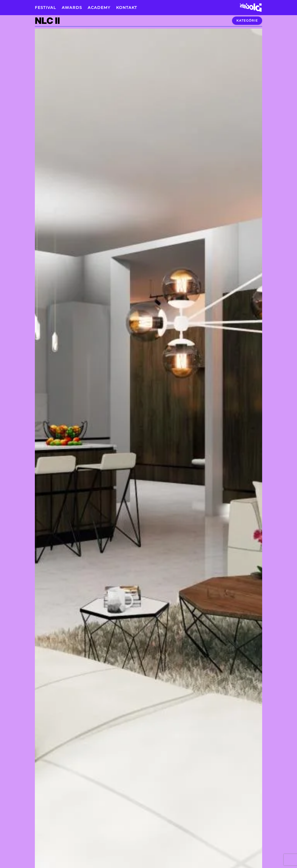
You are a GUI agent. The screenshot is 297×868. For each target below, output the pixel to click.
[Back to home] (251, 8)
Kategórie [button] (247, 21)
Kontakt (127, 8)
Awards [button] (72, 8)
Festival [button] (45, 8)
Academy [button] (99, 8)
